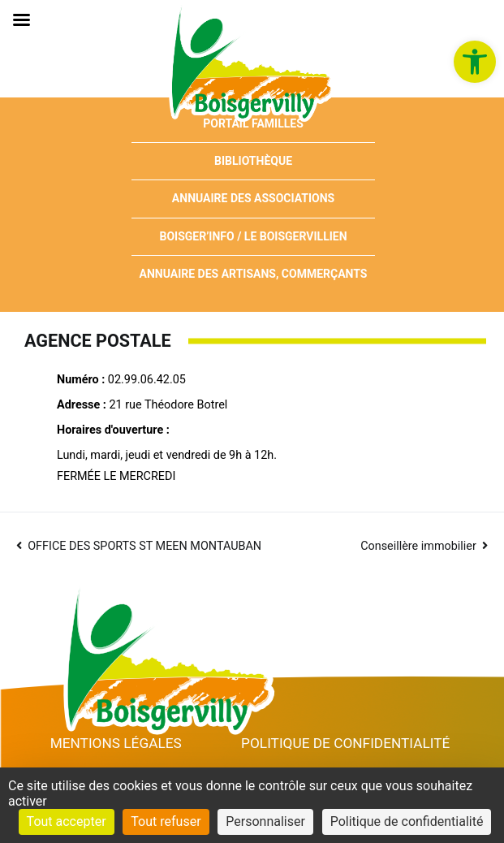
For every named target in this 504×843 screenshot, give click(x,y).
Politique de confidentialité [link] (345, 743)
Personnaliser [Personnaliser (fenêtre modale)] (265, 821)
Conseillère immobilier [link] (418, 546)
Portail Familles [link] (253, 123)
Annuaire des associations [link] (253, 198)
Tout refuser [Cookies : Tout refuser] (166, 821)
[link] (475, 62)
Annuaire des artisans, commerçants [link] (254, 274)
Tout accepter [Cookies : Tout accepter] (67, 821)
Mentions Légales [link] (116, 743)
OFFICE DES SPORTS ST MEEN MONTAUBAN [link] (144, 546)
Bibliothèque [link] (253, 161)
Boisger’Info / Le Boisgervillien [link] (253, 236)
